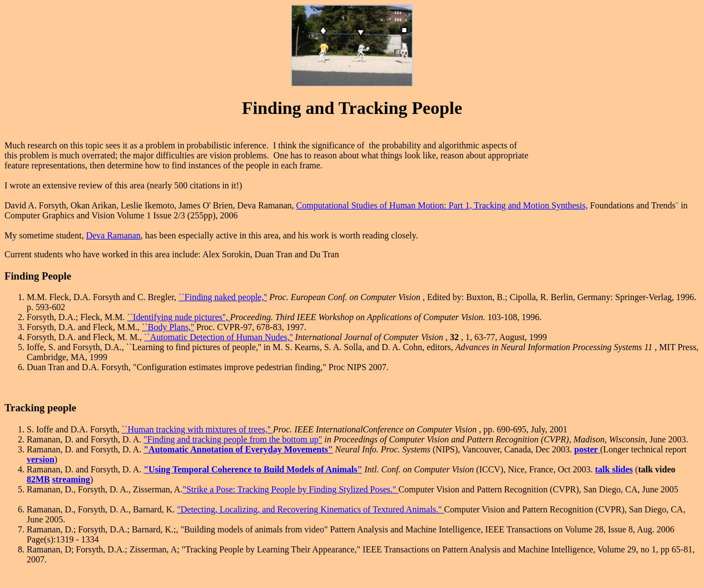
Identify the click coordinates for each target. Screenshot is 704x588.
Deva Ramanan (113, 235)
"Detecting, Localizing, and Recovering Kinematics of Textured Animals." (310, 509)
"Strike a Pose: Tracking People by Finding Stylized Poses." (290, 489)
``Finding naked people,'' (223, 297)
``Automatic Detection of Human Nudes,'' (218, 337)
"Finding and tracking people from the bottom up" (233, 439)
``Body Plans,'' (168, 327)
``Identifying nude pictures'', (178, 317)
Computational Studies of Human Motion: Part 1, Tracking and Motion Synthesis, (442, 205)
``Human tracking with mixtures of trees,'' (197, 429)
